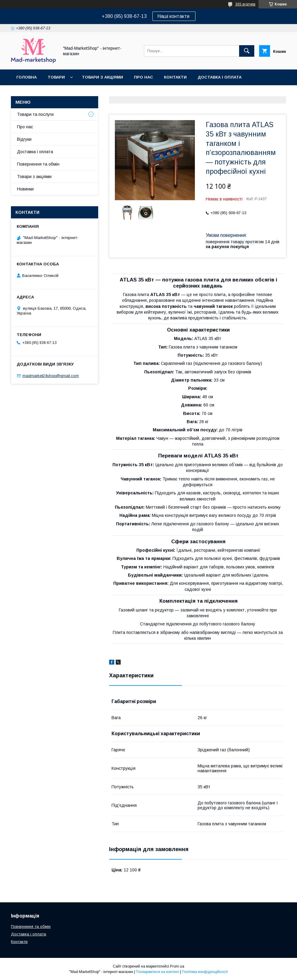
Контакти (175, 77)
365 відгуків (245, 4)
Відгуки (24, 139)
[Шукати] (247, 51)
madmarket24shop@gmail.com (51, 376)
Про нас (143, 77)
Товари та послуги (35, 114)
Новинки (25, 189)
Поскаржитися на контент (157, 972)
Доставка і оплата (220, 77)
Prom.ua (177, 966)
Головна (27, 77)
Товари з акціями (102, 77)
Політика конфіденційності (205, 972)
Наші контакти (174, 16)
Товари (56, 77)
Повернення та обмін (42, 93)
